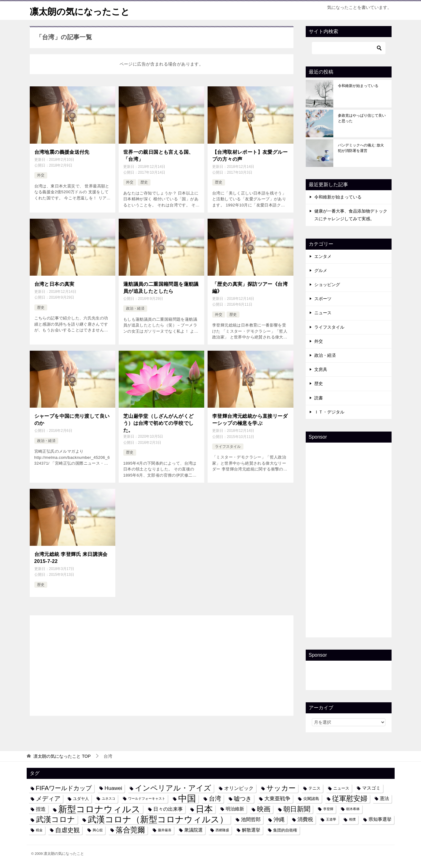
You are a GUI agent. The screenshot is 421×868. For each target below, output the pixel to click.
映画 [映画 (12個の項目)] (264, 809)
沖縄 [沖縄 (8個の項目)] (279, 819)
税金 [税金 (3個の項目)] (39, 830)
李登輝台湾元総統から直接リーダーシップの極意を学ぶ (250, 419)
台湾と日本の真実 (54, 284)
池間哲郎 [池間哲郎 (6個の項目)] (251, 819)
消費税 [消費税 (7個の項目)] (305, 819)
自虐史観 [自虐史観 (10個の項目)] (67, 830)
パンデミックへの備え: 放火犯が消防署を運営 (361, 148)
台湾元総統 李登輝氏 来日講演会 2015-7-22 (71, 557)
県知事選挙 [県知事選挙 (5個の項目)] (380, 819)
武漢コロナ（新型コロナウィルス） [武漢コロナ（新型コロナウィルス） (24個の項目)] (158, 819)
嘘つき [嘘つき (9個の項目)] (243, 798)
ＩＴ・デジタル (329, 412)
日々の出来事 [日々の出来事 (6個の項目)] (168, 809)
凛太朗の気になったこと (81, 11)
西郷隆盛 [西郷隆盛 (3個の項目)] (222, 830)
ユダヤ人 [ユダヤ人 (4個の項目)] (81, 799)
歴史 (144, 182)
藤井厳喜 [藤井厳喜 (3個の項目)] (165, 830)
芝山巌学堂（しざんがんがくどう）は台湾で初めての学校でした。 (159, 422)
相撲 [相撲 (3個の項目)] (352, 819)
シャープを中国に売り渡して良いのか (72, 419)
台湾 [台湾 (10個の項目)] (215, 798)
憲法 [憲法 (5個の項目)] (385, 798)
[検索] (349, 48)
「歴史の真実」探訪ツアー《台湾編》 (250, 287)
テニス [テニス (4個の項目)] (314, 788)
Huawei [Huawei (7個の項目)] (113, 788)
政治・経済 (135, 308)
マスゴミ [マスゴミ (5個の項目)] (371, 788)
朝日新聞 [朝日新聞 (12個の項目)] (297, 809)
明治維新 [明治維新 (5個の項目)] (235, 809)
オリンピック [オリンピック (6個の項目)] (239, 788)
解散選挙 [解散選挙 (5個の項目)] (251, 830)
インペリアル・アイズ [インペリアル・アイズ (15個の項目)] (173, 788)
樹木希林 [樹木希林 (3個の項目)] (353, 809)
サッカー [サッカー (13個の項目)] (281, 788)
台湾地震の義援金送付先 (62, 152)
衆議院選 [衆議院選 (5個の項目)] (193, 830)
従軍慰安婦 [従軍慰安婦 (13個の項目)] (350, 799)
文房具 (321, 369)
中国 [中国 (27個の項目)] (187, 799)
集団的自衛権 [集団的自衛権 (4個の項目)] (285, 830)
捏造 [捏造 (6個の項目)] (41, 809)
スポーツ (323, 299)
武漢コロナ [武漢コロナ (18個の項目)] (55, 819)
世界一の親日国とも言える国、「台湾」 (159, 155)
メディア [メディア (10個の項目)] (48, 798)
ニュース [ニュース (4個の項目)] (341, 788)
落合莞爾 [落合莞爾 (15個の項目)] (130, 830)
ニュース (323, 313)
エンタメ (323, 256)
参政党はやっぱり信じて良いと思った (362, 118)
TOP (62, 756)
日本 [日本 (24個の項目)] (204, 809)
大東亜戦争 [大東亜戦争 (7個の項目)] (277, 798)
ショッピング (327, 285)
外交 (41, 175)
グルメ (321, 270)
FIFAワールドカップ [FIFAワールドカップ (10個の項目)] (64, 788)
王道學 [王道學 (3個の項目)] (331, 819)
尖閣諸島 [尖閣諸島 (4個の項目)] (311, 799)
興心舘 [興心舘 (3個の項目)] (98, 830)
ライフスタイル (228, 446)
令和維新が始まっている (358, 86)
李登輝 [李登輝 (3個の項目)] (328, 809)
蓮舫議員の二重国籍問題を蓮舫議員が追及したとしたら (161, 287)
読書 (319, 398)
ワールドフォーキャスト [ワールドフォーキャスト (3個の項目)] (147, 798)
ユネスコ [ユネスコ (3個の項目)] (109, 798)
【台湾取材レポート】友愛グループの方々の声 (250, 155)
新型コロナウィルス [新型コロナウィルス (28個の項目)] (99, 809)
